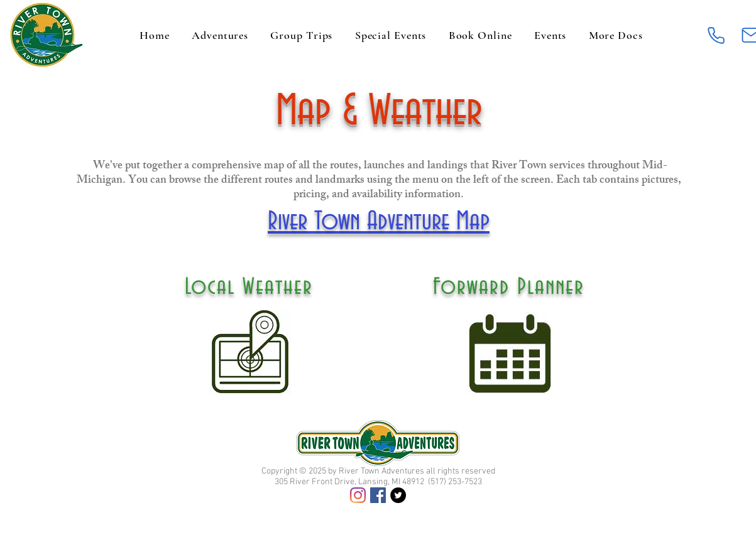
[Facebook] (378, 495)
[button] (616, 35)
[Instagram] (358, 495)
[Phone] (716, 35)
